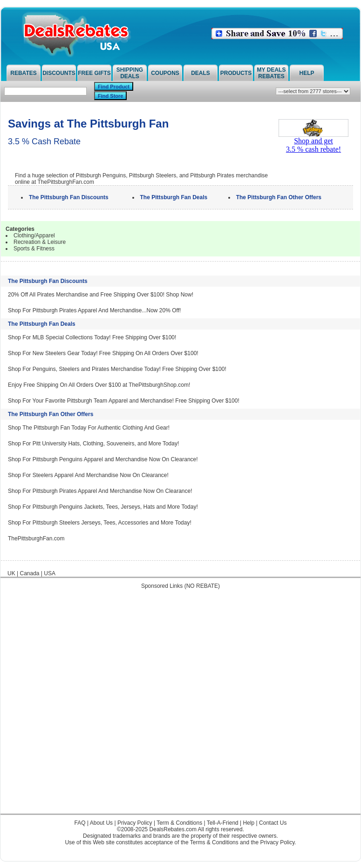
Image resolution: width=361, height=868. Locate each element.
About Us (101, 823)
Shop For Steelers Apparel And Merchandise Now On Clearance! (88, 475)
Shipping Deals (130, 73)
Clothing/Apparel (34, 236)
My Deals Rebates (272, 73)
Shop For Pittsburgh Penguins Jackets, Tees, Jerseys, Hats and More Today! (103, 507)
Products (236, 73)
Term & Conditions (179, 823)
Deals (201, 73)
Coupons (165, 73)
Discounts (59, 73)
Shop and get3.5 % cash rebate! (313, 142)
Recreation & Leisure (40, 242)
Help (307, 73)
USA (50, 573)
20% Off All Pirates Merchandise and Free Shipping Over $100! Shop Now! (101, 295)
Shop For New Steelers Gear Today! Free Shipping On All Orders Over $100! (103, 353)
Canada (29, 573)
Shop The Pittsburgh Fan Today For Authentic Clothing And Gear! (89, 428)
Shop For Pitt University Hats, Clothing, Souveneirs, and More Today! (93, 444)
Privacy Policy (135, 823)
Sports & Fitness (34, 249)
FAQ (80, 823)
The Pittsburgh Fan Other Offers (51, 414)
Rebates (23, 73)
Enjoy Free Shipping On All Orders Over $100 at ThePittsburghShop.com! (99, 385)
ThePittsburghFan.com (36, 538)
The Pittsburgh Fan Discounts (48, 281)
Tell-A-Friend (223, 823)
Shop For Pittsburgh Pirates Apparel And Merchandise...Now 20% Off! (94, 310)
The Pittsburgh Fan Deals (42, 324)
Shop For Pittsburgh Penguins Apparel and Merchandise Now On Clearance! (103, 459)
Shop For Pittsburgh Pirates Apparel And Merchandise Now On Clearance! (100, 491)
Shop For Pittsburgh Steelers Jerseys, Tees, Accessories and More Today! (100, 523)
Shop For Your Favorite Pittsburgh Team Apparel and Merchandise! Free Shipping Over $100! (124, 401)
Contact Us (273, 823)
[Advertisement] (108, 706)
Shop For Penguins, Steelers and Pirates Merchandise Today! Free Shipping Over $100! (117, 369)
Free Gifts (94, 73)
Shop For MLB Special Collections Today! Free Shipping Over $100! (92, 337)
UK (11, 573)
